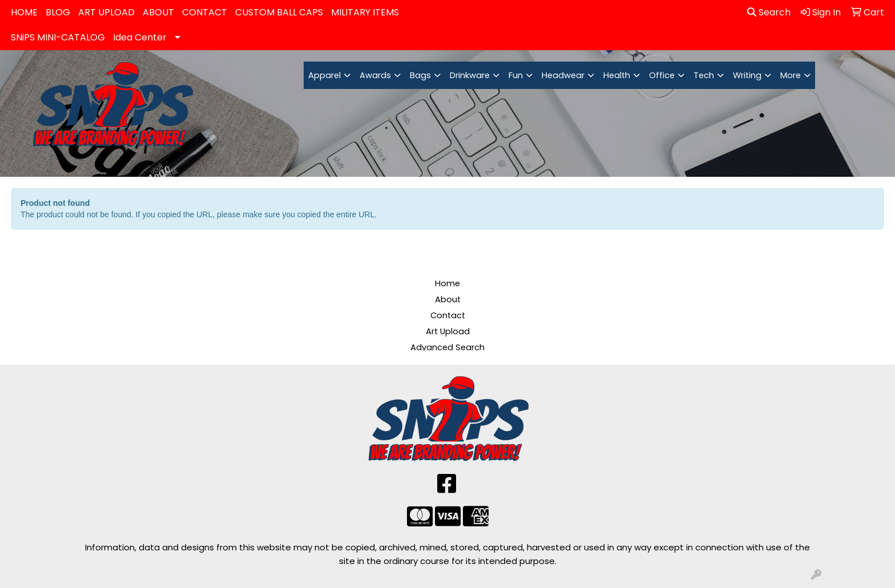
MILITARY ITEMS (365, 12)
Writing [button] (747, 75)
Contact (448, 315)
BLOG (58, 12)
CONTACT (205, 12)
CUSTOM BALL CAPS (279, 12)
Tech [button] (704, 75)
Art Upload (448, 331)
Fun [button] (516, 75)
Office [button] (662, 75)
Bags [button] (420, 75)
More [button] (791, 75)
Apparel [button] (324, 75)
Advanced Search (447, 347)
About (448, 299)
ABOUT (158, 12)
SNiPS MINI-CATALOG (58, 37)
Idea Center (140, 37)
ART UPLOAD (106, 12)
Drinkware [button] (470, 75)
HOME (24, 12)
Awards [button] (375, 75)
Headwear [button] (563, 75)
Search (769, 12)
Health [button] (617, 75)
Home (447, 283)
